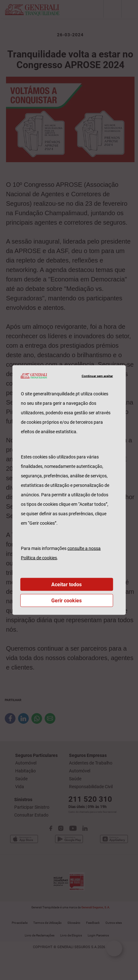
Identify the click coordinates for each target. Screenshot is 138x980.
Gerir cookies (66, 601)
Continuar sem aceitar (97, 376)
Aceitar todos (66, 584)
